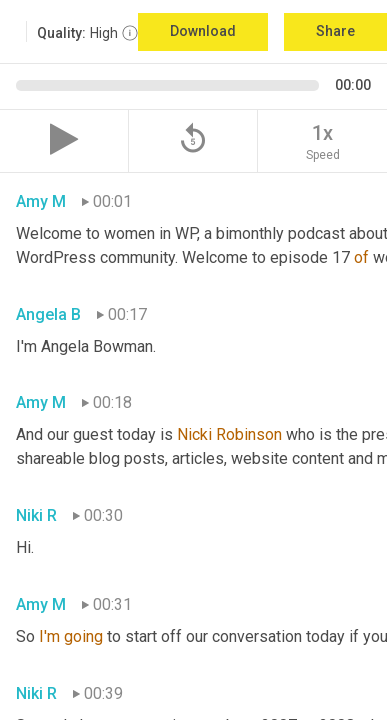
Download (203, 31)
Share (335, 31)
